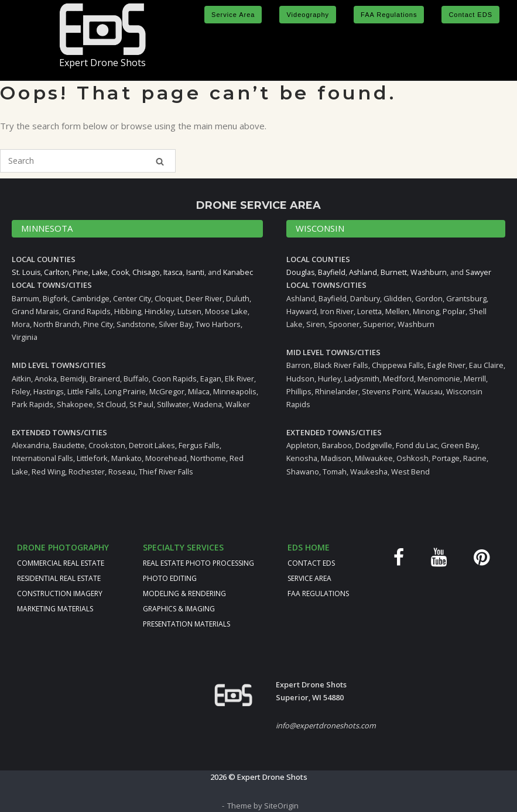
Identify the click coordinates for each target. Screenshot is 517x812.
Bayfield (333, 272)
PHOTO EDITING (170, 578)
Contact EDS (470, 15)
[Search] (160, 161)
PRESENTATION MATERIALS (186, 623)
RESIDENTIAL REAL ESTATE (59, 578)
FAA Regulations (389, 15)
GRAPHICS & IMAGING (179, 608)
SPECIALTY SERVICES (183, 547)
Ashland (364, 272)
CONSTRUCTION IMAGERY (60, 593)
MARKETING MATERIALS (55, 608)
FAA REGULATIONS (318, 593)
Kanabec (242, 272)
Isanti (198, 272)
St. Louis (26, 272)
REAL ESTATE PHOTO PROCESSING (198, 562)
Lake (101, 272)
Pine (81, 272)
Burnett (396, 272)
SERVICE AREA (309, 578)
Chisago (148, 272)
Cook (121, 272)
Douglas (301, 272)
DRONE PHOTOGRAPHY (63, 547)
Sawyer (481, 272)
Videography (308, 15)
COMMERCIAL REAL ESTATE (61, 562)
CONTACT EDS (311, 562)
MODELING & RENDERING (184, 593)
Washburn (431, 272)
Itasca (176, 272)
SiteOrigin (281, 805)
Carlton (57, 272)
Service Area (233, 15)
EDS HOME (309, 547)
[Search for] (88, 161)
